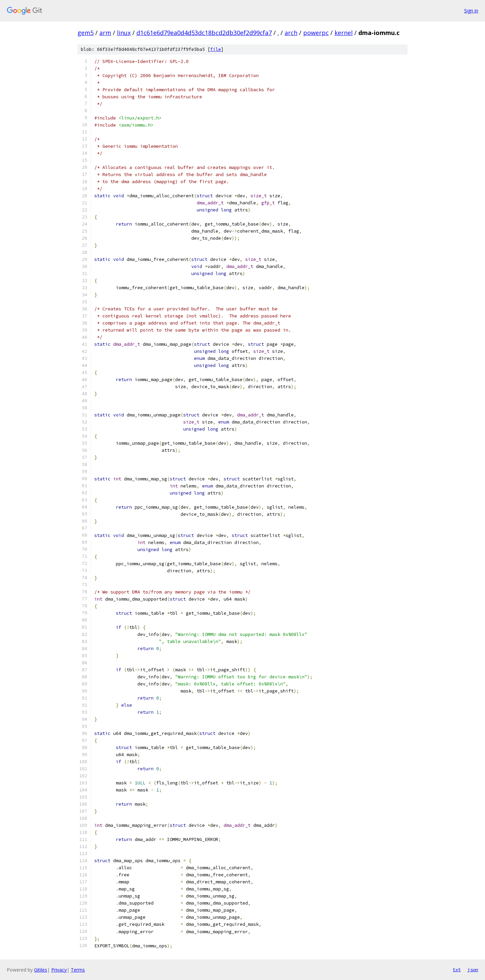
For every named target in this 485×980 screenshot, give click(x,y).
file (216, 49)
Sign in (471, 11)
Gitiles (41, 970)
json (473, 970)
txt (457, 970)
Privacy (59, 970)
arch (291, 33)
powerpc (316, 33)
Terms (78, 970)
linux (124, 33)
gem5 (86, 33)
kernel (344, 33)
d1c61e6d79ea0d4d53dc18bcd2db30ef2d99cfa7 (204, 33)
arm (105, 33)
